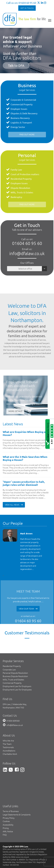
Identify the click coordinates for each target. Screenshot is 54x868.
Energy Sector (18, 127)
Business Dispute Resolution (15, 676)
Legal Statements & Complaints (17, 814)
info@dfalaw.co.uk (27, 253)
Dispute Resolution (20, 188)
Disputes (15, 113)
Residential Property (21, 179)
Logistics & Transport (21, 122)
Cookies (6, 821)
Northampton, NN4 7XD (13, 707)
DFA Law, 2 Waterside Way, (15, 704)
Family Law (16, 170)
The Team (7, 744)
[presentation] (3, 575)
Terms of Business (11, 811)
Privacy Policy (9, 818)
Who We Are (8, 741)
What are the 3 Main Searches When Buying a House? (25, 458)
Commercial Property (22, 104)
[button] (50, 20)
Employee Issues (19, 183)
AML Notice (8, 831)
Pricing (6, 828)
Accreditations (9, 751)
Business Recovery (20, 118)
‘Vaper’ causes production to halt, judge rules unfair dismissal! (24, 483)
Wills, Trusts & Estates (22, 192)
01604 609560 (13, 721)
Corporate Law (9, 669)
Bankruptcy (16, 197)
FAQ (5, 835)
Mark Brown (26, 533)
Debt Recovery (30, 113)
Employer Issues (19, 109)
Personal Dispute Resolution (15, 673)
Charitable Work (10, 754)
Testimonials (8, 747)
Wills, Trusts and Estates (13, 679)
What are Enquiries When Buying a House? (24, 433)
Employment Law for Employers (17, 686)
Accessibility (8, 825)
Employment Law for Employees (17, 689)
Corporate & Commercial (23, 100)
